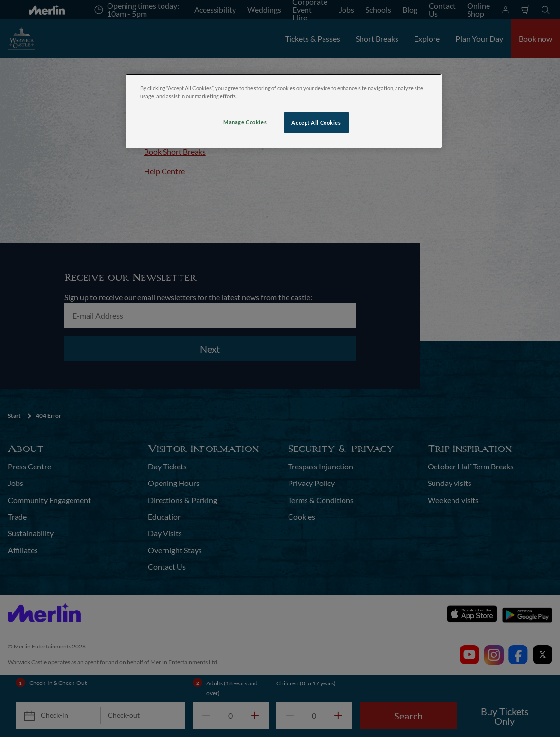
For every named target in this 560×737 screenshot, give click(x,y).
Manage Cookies (245, 122)
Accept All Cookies (316, 122)
